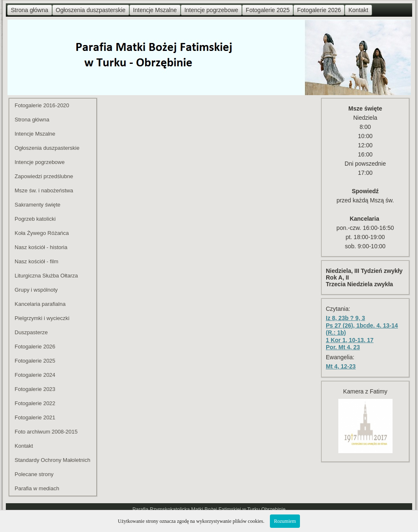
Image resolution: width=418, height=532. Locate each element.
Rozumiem (285, 521)
